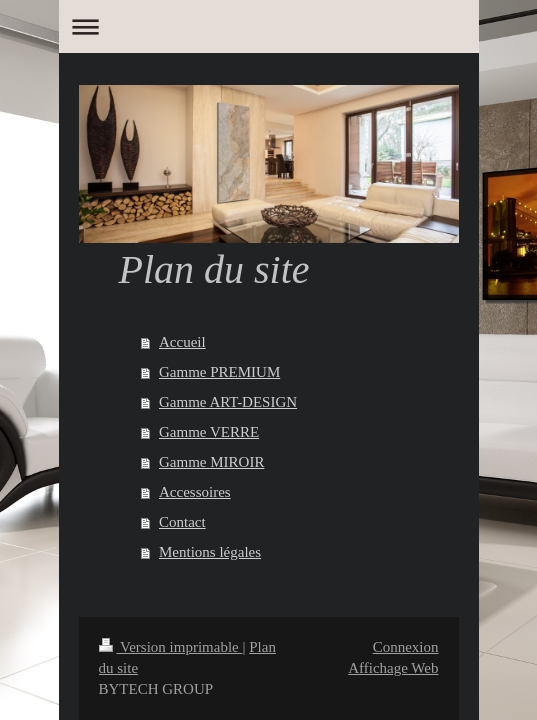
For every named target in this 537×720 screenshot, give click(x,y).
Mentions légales (210, 552)
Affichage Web (393, 668)
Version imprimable (171, 647)
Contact (182, 522)
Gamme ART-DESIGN (228, 402)
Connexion (406, 647)
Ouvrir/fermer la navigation (269, 26)
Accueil (182, 342)
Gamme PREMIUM (219, 372)
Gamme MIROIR (211, 462)
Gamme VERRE (209, 432)
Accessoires (195, 492)
